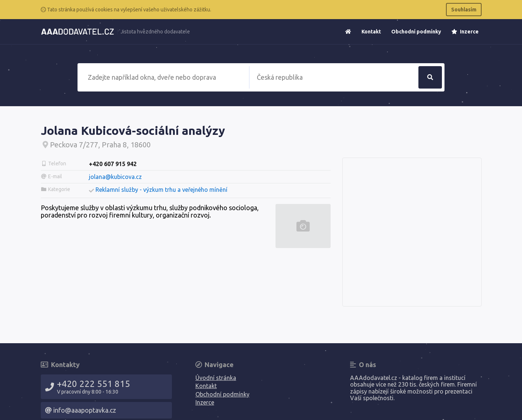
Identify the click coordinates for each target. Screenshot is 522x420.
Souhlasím (464, 10)
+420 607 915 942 (113, 164)
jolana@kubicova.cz (115, 177)
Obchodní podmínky (416, 32)
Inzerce (465, 32)
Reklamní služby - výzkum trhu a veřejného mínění (161, 190)
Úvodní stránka (216, 378)
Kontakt (371, 32)
